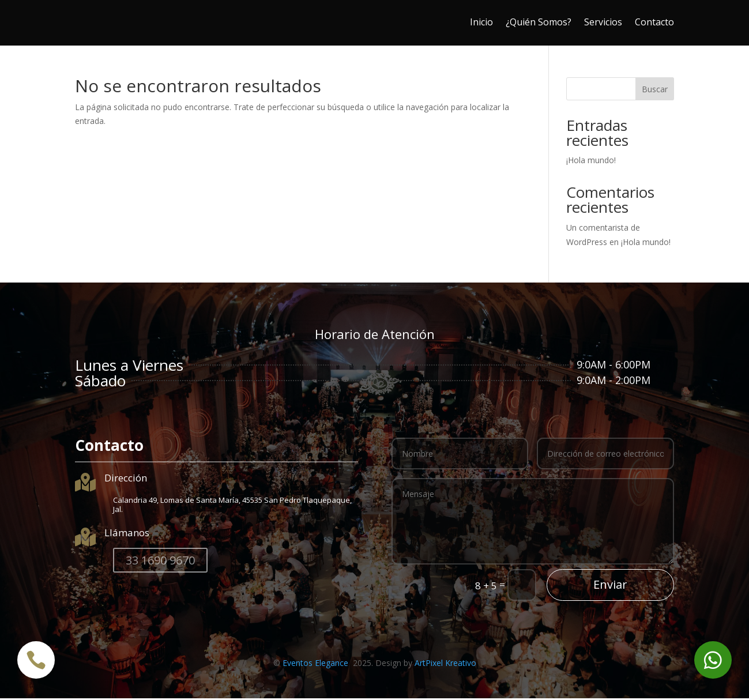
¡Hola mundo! (591, 162)
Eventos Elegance (317, 665)
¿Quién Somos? (539, 22)
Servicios (603, 22)
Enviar (610, 586)
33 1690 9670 (160, 562)
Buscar (655, 91)
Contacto (654, 22)
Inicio (481, 22)
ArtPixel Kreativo (445, 665)
